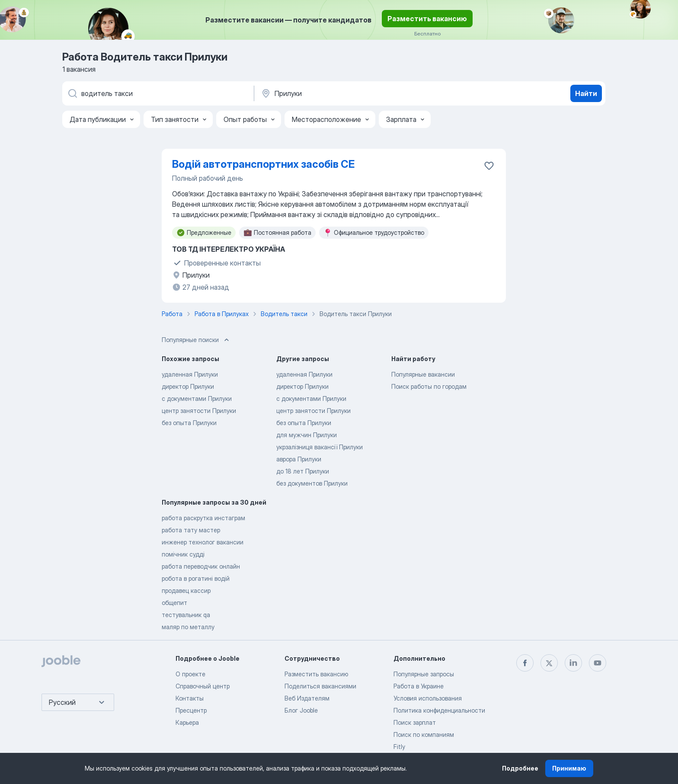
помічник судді (183, 554)
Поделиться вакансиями (320, 686)
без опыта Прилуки (189, 423)
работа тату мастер (191, 530)
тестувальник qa (186, 615)
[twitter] (549, 663)
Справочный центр (203, 686)
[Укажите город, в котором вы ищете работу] (351, 93)
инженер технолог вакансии (203, 542)
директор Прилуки (188, 386)
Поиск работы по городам (429, 386)
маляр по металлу (188, 627)
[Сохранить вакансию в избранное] (489, 166)
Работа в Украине (419, 686)
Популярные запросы (424, 674)
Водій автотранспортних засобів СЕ (263, 164)
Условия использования (428, 698)
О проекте (190, 674)
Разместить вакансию (427, 19)
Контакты (190, 698)
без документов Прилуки (312, 483)
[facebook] (525, 663)
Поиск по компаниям (424, 734)
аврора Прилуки (299, 459)
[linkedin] (573, 663)
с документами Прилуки (197, 398)
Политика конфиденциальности (439, 710)
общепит (174, 603)
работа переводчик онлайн (201, 566)
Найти (586, 93)
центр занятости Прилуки (199, 411)
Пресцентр (191, 710)
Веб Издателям (307, 698)
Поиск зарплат (415, 722)
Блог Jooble (301, 710)
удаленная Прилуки (190, 374)
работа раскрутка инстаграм (203, 518)
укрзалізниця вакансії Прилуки (320, 447)
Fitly (399, 747)
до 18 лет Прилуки (303, 471)
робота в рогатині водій (196, 578)
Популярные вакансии (423, 374)
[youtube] (598, 663)
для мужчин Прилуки (307, 435)
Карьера (187, 722)
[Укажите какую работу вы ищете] (157, 93)
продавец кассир (186, 590)
